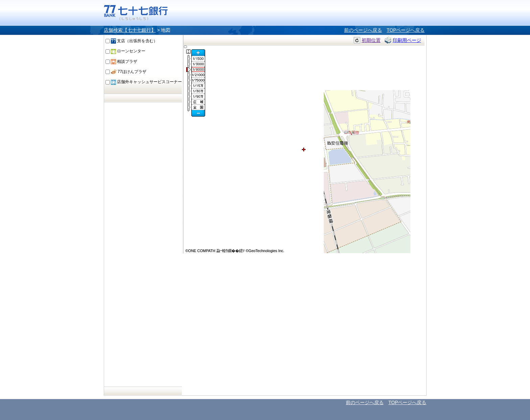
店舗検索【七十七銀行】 (130, 30)
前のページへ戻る (363, 30)
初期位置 (371, 40)
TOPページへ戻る (406, 30)
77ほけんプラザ (129, 72)
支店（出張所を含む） (134, 41)
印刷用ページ (407, 40)
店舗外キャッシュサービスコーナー (146, 82)
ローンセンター (128, 51)
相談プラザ (124, 61)
